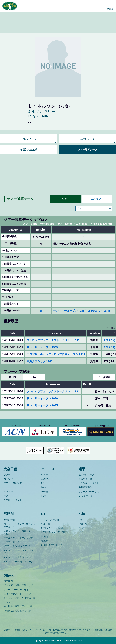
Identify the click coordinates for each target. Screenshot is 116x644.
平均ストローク (12, 542)
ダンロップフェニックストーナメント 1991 (53, 340)
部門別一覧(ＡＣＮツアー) (17, 546)
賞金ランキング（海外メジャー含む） (19, 532)
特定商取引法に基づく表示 (17, 611)
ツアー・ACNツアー (14, 483)
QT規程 (45, 537)
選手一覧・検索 (86, 475)
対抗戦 (82, 528)
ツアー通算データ (87, 150)
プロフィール (29, 139)
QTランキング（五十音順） (55, 532)
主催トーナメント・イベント (18, 594)
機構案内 (8, 581)
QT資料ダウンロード (52, 545)
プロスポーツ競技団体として (18, 585)
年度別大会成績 (29, 150)
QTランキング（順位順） (54, 528)
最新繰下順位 (85, 487)
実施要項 (46, 541)
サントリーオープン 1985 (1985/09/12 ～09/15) (82, 311)
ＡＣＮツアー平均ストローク (18, 562)
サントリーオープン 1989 (42, 347)
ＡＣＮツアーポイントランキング (19, 552)
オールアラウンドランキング (18, 538)
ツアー (66, 199)
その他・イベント (13, 500)
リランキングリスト (89, 483)
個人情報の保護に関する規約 (18, 606)
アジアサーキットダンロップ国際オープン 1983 (56, 354)
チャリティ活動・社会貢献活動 (19, 598)
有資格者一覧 (85, 479)
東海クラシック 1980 (39, 361)
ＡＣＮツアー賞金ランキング (18, 557)
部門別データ (87, 139)
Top (80, 520)
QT (5, 487)
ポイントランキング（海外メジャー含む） (19, 525)
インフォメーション (51, 520)
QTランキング (86, 496)
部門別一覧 (9, 520)
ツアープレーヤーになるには (18, 590)
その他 (44, 492)
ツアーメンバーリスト (90, 492)
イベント (83, 532)
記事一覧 (46, 524)
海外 (43, 487)
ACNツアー (97, 199)
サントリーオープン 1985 (42, 405)
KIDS (43, 496)
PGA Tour (8, 492)
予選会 (7, 496)
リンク (7, 602)
